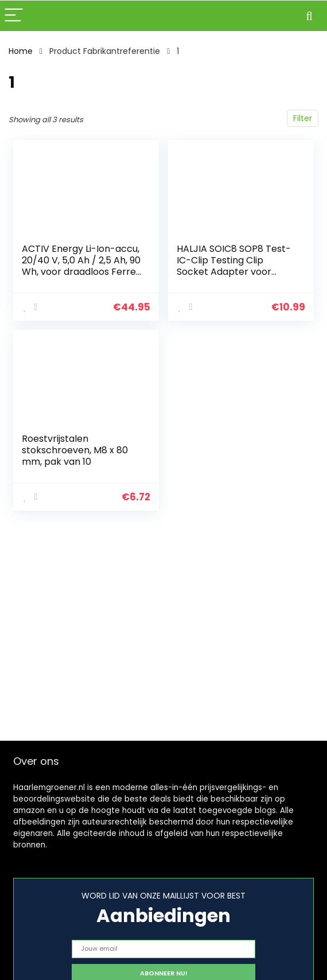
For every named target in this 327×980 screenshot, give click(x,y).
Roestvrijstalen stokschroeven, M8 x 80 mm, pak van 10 (75, 450)
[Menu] (14, 16)
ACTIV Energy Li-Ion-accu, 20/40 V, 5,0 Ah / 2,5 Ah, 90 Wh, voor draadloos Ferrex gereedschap (81, 266)
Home (21, 51)
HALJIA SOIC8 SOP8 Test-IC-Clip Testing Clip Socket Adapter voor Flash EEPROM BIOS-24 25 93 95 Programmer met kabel (235, 277)
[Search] (309, 16)
